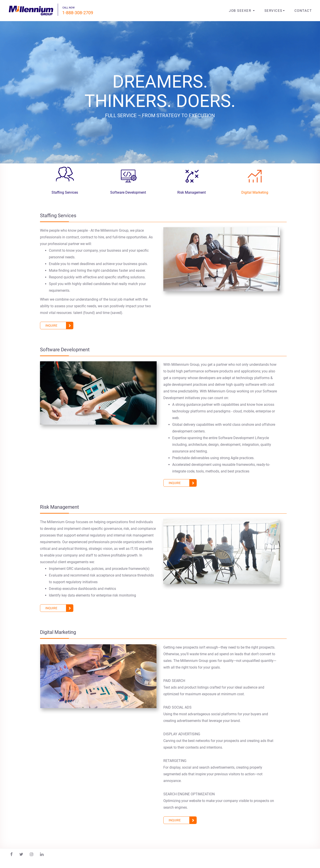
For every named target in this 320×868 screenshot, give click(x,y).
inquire (59, 325)
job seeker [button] (242, 11)
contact (303, 11)
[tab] (65, 180)
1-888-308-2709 (78, 13)
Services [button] (275, 11)
